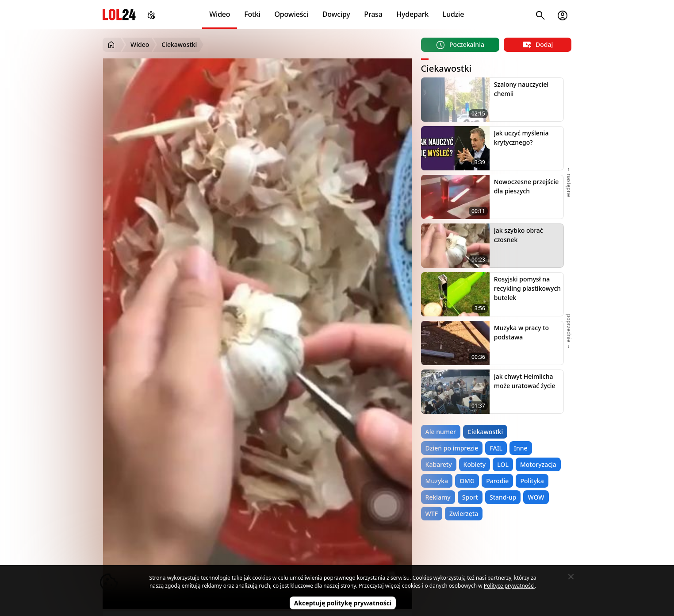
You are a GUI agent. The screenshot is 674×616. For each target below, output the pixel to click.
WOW (536, 497)
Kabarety (439, 464)
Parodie (497, 481)
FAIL (496, 448)
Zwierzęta (464, 514)
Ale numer (441, 432)
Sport (470, 497)
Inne (521, 448)
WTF (432, 514)
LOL (503, 464)
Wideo (220, 14)
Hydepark (412, 14)
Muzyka (437, 481)
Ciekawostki (485, 432)
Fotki (252, 14)
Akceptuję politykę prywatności (343, 603)
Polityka (532, 481)
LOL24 (119, 14)
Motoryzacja (538, 464)
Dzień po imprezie (452, 448)
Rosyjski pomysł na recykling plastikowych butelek (527, 288)
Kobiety (475, 464)
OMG (467, 481)
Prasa (373, 14)
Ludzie (453, 14)
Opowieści (292, 14)
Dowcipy (336, 14)
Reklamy (438, 497)
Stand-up (503, 497)
